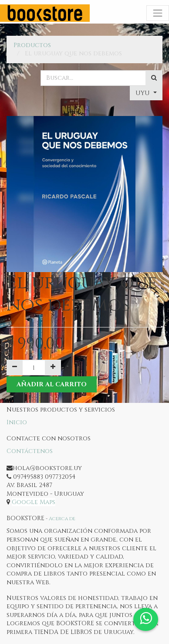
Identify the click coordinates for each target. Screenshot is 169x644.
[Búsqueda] (154, 78)
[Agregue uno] (53, 368)
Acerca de (62, 519)
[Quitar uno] (15, 368)
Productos (32, 45)
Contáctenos (30, 451)
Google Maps (34, 502)
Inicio (17, 422)
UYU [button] (144, 93)
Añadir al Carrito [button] (52, 384)
